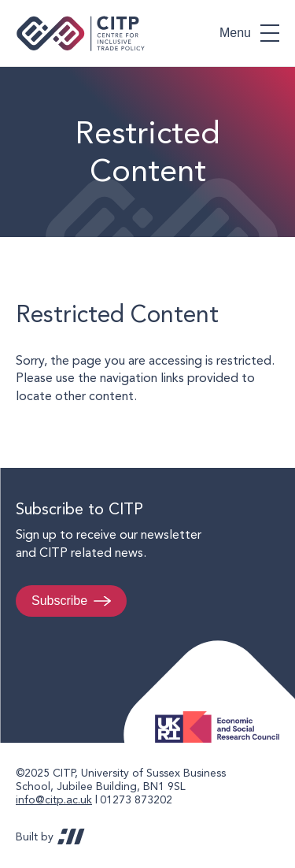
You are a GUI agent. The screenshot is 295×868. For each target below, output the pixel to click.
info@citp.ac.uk (54, 799)
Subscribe (59, 601)
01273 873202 (136, 799)
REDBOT (71, 836)
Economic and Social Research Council (222, 715)
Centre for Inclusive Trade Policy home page (81, 33)
